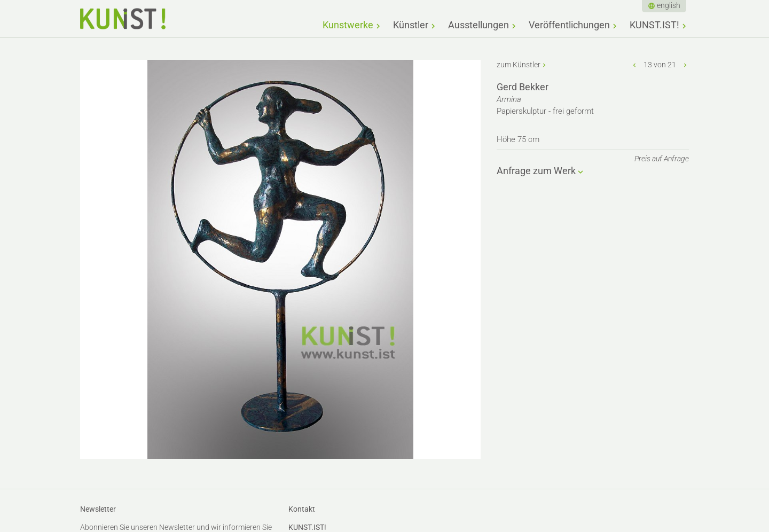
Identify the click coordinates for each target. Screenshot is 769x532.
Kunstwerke (348, 25)
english (669, 5)
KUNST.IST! (654, 25)
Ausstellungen (478, 25)
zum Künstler (519, 65)
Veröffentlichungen (569, 25)
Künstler (411, 25)
